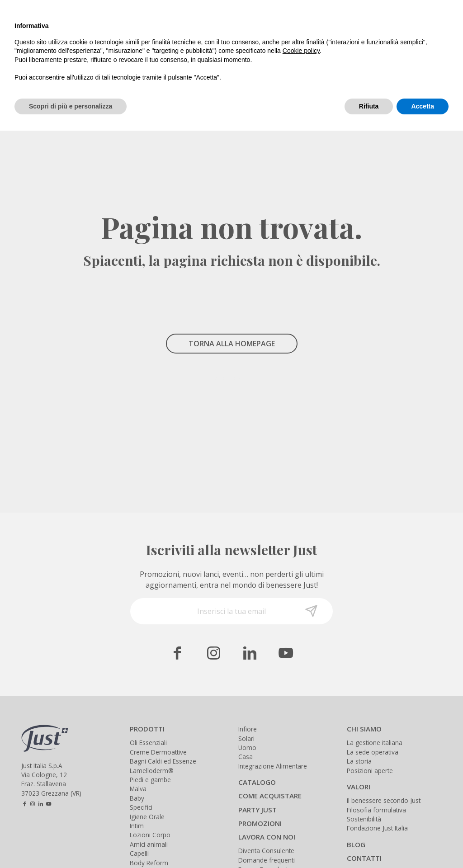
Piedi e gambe (150, 780)
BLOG (356, 844)
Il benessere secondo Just (384, 800)
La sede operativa (373, 752)
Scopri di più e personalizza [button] (71, 106)
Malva (138, 789)
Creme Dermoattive (158, 752)
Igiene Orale (147, 817)
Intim (137, 826)
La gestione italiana (375, 743)
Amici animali (149, 844)
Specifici (141, 807)
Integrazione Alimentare (273, 766)
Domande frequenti (267, 860)
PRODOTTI (147, 729)
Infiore (248, 729)
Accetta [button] (423, 106)
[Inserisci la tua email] (231, 611)
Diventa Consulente (266, 851)
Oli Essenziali (148, 743)
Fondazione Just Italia (377, 828)
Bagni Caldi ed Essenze (163, 761)
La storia (359, 761)
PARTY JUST (257, 810)
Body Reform (149, 863)
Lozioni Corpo (150, 835)
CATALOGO (257, 782)
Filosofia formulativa (376, 810)
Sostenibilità (364, 819)
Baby (137, 798)
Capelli (139, 853)
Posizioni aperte (370, 771)
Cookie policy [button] (301, 51)
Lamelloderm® (152, 771)
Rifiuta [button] (369, 106)
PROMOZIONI (260, 823)
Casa (246, 757)
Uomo (247, 748)
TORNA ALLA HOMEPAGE (232, 344)
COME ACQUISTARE (270, 796)
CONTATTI (364, 858)
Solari (246, 738)
